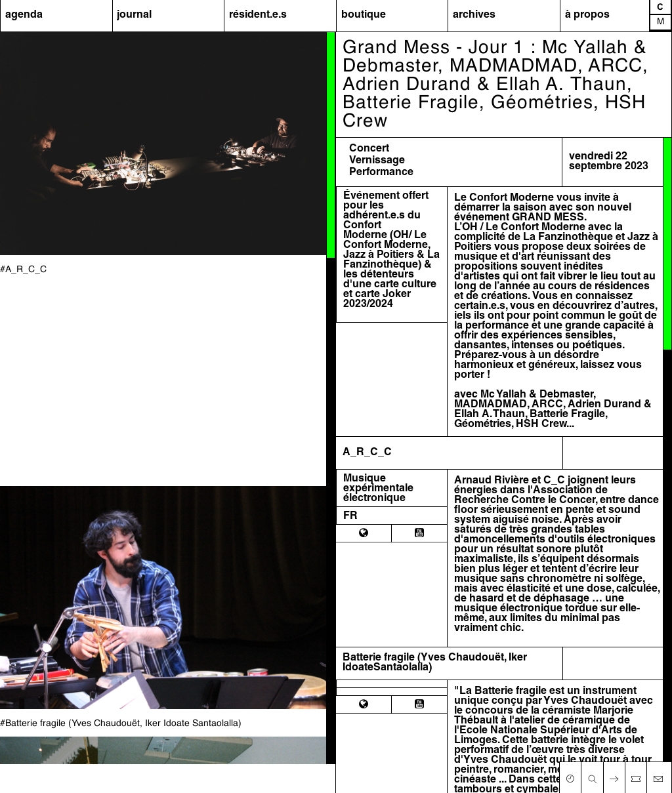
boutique (364, 15)
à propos (587, 15)
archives (474, 15)
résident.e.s (258, 15)
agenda (24, 15)
